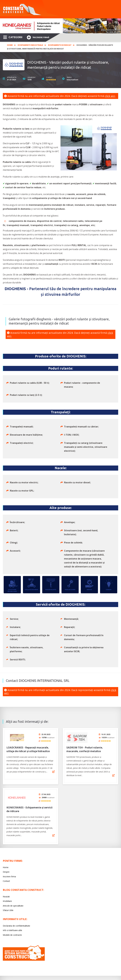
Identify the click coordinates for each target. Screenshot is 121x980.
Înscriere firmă (38, 37)
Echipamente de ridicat (60, 45)
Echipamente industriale (30, 45)
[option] (60, 26)
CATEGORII (13, 37)
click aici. (110, 96)
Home (10, 45)
